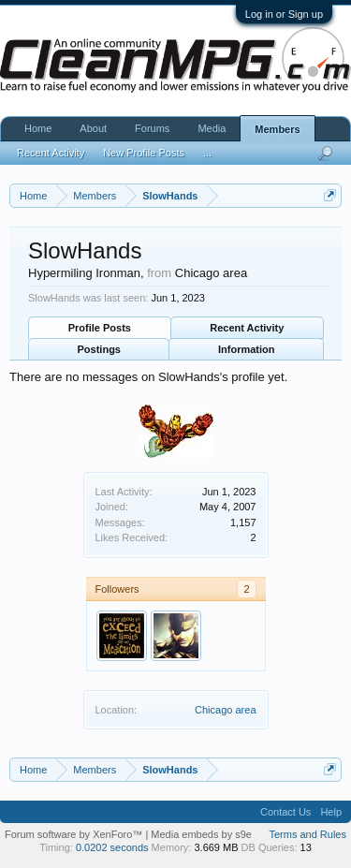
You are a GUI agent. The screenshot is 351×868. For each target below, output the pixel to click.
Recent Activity (247, 328)
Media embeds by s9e (201, 834)
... (207, 153)
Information (247, 349)
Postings (99, 349)
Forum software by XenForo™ (75, 834)
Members (277, 129)
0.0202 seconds (112, 847)
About (93, 128)
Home (38, 128)
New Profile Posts (144, 153)
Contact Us (285, 812)
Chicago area (225, 710)
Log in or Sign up (284, 14)
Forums (152, 128)
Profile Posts (100, 328)
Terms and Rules (307, 834)
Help (331, 812)
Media (212, 128)
